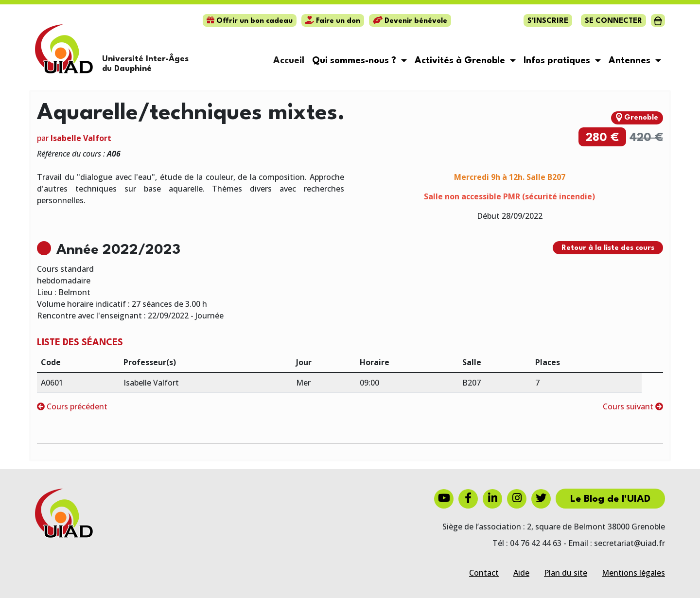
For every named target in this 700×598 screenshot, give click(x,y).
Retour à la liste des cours (608, 248)
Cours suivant (633, 406)
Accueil (289, 61)
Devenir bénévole (410, 21)
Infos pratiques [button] (558, 61)
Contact (484, 573)
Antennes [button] (631, 61)
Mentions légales (633, 573)
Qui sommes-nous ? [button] (355, 61)
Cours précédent (72, 406)
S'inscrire (548, 21)
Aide (521, 573)
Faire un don (333, 21)
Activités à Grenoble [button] (461, 61)
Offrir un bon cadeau (250, 21)
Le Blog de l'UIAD (610, 499)
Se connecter (613, 21)
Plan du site (566, 573)
